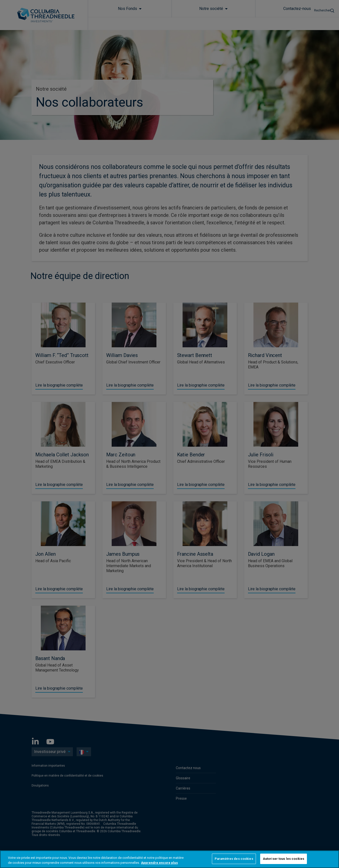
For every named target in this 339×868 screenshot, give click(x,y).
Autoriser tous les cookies (284, 859)
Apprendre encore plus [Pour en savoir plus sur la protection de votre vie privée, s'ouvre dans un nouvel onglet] (159, 863)
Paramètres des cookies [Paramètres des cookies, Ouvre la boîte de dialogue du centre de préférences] (234, 859)
